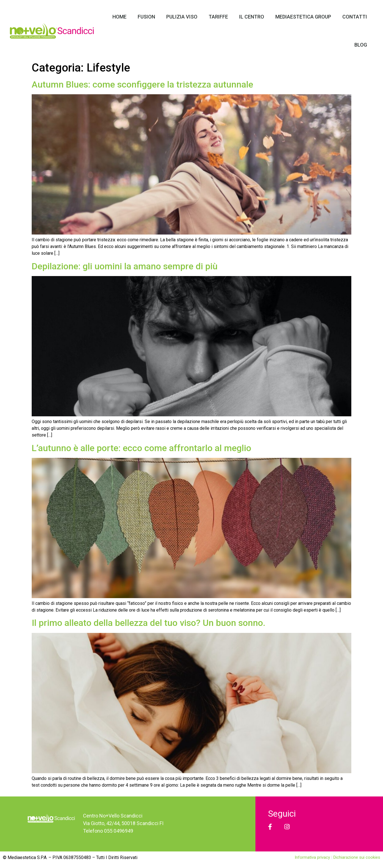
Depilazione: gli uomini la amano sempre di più (125, 266)
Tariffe (218, 17)
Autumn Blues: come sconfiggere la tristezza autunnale (142, 84)
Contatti (355, 17)
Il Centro (252, 17)
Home (119, 17)
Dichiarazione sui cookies (357, 857)
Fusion (146, 17)
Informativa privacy (313, 857)
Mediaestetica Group (303, 17)
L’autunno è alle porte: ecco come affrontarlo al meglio (141, 448)
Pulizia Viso (182, 17)
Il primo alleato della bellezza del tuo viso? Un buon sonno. (148, 623)
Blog (361, 45)
